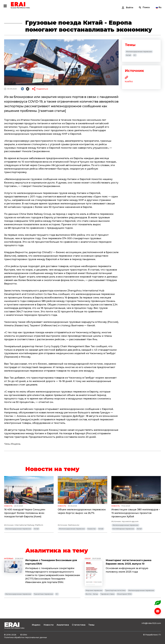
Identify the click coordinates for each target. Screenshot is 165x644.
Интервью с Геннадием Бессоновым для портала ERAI (51, 562)
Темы (91, 625)
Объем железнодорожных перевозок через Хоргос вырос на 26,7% (82, 511)
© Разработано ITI (152, 635)
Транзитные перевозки (43, 594)
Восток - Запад (92, 594)
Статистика (79, 625)
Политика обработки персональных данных (26, 637)
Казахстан (92, 529)
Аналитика (63, 625)
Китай (128, 55)
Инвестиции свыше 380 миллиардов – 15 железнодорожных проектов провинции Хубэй (136, 513)
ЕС (135, 55)
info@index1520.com (151, 623)
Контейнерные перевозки (123, 529)
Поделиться (42, 89)
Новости (49, 625)
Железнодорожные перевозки (139, 52)
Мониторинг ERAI (124, 594)
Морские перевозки (94, 590)
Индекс (36, 625)
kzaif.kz (129, 81)
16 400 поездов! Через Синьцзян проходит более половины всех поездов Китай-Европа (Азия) (25, 513)
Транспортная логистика (115, 590)
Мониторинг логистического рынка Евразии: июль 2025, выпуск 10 (129, 562)
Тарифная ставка (107, 594)
